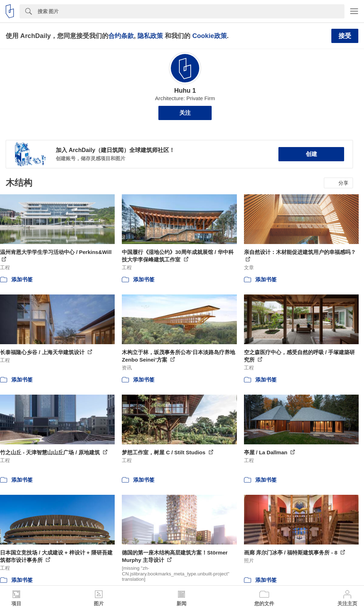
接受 (345, 36)
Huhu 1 (185, 91)
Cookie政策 (209, 36)
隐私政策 (150, 36)
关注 (185, 113)
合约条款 (121, 36)
